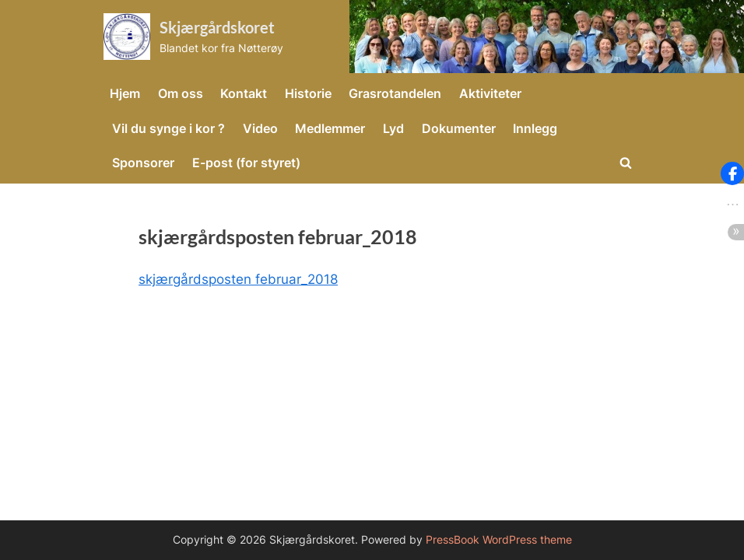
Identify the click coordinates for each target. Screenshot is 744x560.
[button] (732, 173)
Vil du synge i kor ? (168, 128)
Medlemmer (330, 128)
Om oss (181, 93)
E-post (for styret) (246, 163)
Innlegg (535, 128)
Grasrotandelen (395, 93)
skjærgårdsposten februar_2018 (238, 279)
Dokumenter (459, 128)
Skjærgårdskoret (217, 27)
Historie (308, 93)
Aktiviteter (490, 93)
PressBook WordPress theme (499, 540)
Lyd (393, 128)
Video (260, 128)
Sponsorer (143, 163)
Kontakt (244, 93)
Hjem (125, 93)
